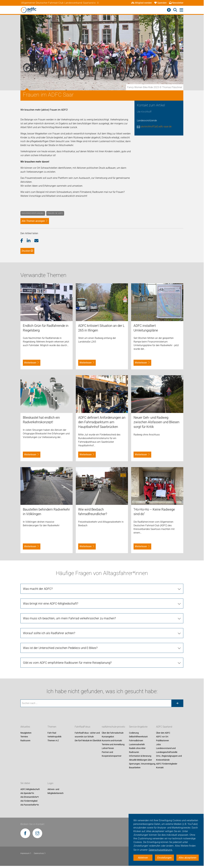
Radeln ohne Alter (137, 748)
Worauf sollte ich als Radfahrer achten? (49, 633)
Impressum (26, 853)
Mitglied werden (142, 3)
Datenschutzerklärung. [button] (161, 850)
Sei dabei (25, 783)
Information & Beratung (140, 756)
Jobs (158, 744)
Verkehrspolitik (54, 737)
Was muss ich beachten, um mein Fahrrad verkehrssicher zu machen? (69, 618)
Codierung (134, 733)
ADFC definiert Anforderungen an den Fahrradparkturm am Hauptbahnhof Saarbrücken (102, 422)
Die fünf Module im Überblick (88, 741)
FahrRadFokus (83, 727)
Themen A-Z (53, 741)
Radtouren (25, 741)
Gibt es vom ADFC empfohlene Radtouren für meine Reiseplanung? (67, 663)
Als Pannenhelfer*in (30, 805)
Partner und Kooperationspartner (112, 754)
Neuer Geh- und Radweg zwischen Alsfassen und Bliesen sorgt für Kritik (156, 422)
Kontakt (160, 768)
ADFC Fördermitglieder (167, 764)
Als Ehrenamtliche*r (30, 797)
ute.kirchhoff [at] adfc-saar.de (156, 127)
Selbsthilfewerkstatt (138, 737)
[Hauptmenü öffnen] (181, 10)
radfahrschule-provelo (113, 727)
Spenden (160, 3)
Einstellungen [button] (164, 858)
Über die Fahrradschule (113, 733)
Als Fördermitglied (29, 801)
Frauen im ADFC (55, 213)
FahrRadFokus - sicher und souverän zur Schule (87, 735)
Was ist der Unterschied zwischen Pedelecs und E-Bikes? (60, 648)
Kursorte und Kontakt (112, 741)
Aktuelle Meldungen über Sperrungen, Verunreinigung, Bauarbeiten (142, 764)
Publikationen (163, 741)
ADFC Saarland (164, 727)
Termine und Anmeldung (113, 744)
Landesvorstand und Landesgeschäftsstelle (167, 750)
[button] (24, 241)
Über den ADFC (163, 733)
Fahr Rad (52, 733)
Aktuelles (25, 727)
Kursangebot (108, 737)
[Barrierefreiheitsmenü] (169, 10)
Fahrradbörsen (136, 741)
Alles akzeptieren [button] (188, 858)
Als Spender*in (27, 793)
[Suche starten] (177, 703)
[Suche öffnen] (175, 10)
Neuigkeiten (26, 733)
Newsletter (176, 3)
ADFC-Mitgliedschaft (30, 789)
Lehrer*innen (108, 748)
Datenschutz (40, 853)
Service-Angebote (138, 727)
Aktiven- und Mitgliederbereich (56, 791)
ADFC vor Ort (162, 737)
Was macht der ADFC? (38, 589)
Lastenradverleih (137, 744)
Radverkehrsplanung (33, 213)
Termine (24, 737)
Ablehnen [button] (143, 858)
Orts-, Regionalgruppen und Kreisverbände (169, 758)
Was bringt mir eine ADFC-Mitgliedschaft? (51, 604)
